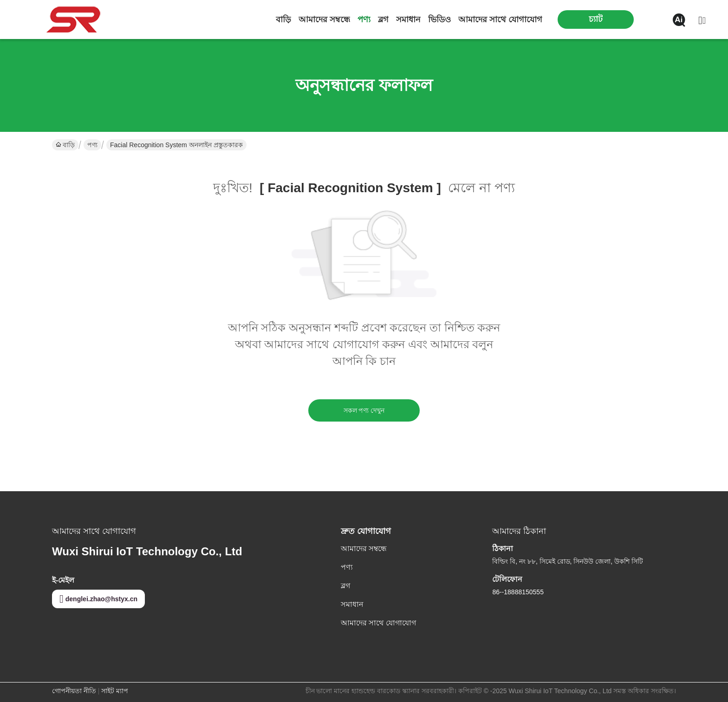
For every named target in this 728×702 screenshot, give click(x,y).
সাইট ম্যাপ (115, 691)
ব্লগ (383, 19)
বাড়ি (283, 19)
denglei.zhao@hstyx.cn (98, 599)
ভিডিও (439, 19)
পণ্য (364, 19)
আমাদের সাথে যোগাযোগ (500, 19)
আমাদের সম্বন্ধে (324, 19)
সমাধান (408, 19)
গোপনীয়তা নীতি (74, 691)
